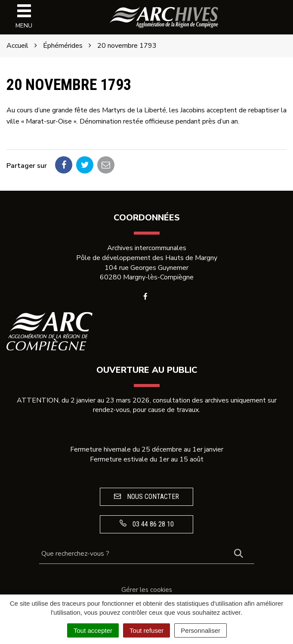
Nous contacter (146, 497)
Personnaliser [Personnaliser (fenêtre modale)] (200, 630)
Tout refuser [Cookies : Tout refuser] (146, 630)
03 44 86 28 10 (147, 524)
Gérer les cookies (147, 590)
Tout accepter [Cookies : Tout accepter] (93, 630)
